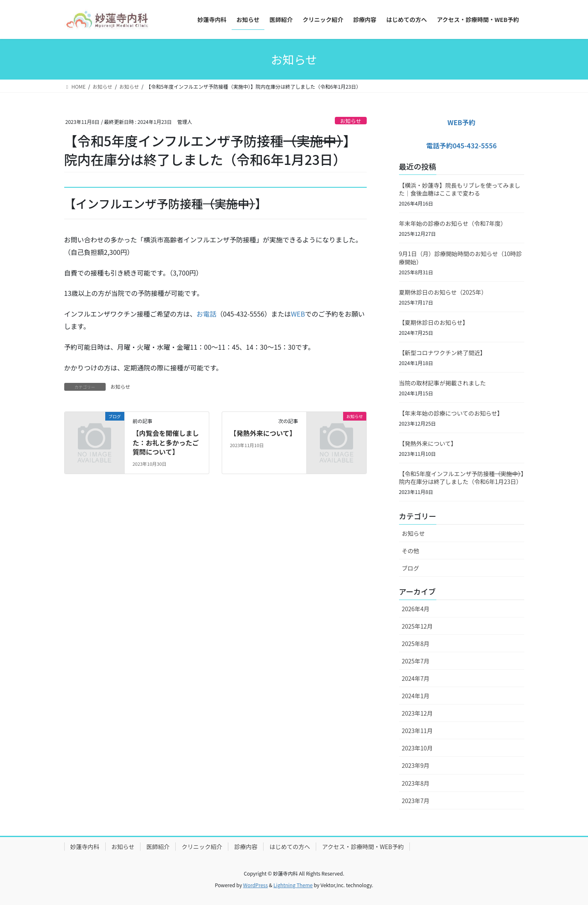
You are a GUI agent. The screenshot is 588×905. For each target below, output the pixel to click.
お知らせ (351, 121)
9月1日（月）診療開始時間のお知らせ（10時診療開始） (461, 258)
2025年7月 (416, 661)
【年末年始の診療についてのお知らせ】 (451, 413)
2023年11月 (417, 731)
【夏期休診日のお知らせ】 (434, 322)
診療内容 (246, 847)
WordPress (256, 885)
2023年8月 (416, 783)
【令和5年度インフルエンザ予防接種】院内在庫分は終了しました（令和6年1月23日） (461, 478)
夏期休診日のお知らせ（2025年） (443, 292)
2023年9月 (416, 765)
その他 (411, 551)
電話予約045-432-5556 (461, 145)
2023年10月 (417, 748)
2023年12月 (417, 713)
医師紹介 (158, 847)
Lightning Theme (293, 885)
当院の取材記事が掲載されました (443, 383)
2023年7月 (416, 801)
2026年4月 (416, 609)
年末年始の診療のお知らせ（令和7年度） (453, 223)
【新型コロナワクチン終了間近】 (443, 353)
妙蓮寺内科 (85, 847)
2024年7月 (416, 678)
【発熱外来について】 (263, 433)
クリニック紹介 (202, 847)
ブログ (411, 568)
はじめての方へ (290, 847)
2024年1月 (416, 696)
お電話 (206, 314)
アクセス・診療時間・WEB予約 (363, 847)
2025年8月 (416, 644)
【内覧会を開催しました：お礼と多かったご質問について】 (166, 442)
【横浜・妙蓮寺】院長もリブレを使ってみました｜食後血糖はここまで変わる (460, 189)
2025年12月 (417, 626)
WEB (298, 314)
